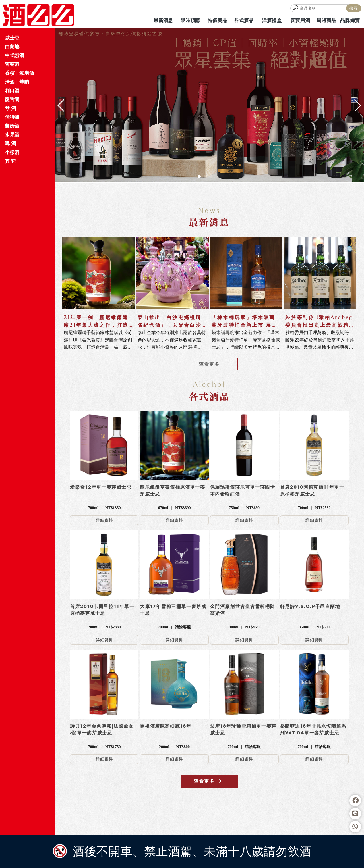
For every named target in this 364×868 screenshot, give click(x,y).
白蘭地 (12, 47)
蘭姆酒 (12, 126)
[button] (199, 176)
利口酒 (12, 91)
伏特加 (12, 117)
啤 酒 (10, 143)
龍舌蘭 (12, 99)
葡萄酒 (12, 64)
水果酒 (12, 135)
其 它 (10, 161)
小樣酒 (12, 152)
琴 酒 (10, 108)
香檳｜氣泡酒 (19, 73)
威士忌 (12, 38)
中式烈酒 (15, 55)
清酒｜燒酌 (17, 82)
